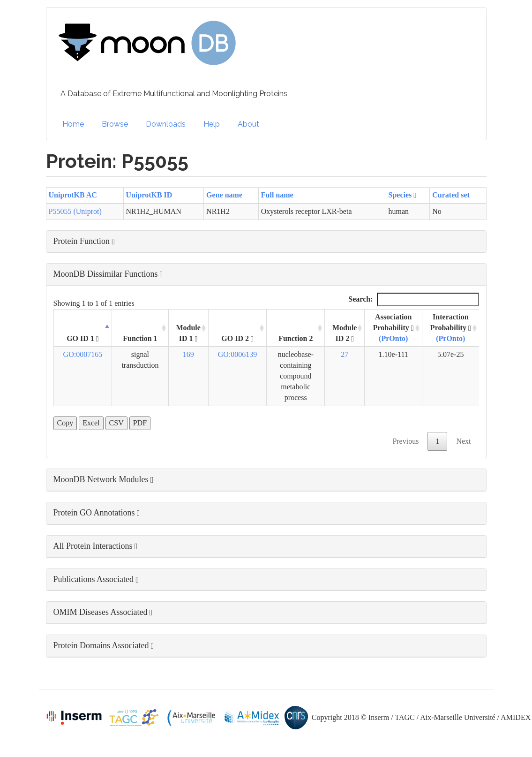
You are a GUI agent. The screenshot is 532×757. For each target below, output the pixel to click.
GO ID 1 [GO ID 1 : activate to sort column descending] (83, 339)
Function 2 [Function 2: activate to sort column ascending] (296, 338)
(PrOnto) (393, 338)
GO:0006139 (238, 354)
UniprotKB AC (73, 195)
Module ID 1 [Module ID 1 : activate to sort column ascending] (188, 333)
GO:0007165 (83, 354)
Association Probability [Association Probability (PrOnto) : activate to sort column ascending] (393, 328)
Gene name (224, 195)
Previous (405, 441)
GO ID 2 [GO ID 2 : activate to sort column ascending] (237, 339)
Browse (115, 124)
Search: (413, 299)
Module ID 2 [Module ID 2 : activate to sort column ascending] (345, 333)
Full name (277, 195)
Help (212, 124)
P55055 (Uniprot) (75, 211)
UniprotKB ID (149, 195)
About (248, 124)
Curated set (451, 195)
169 (188, 354)
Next (463, 441)
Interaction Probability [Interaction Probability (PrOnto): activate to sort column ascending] (451, 328)
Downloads (166, 124)
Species (403, 195)
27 (345, 354)
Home (73, 124)
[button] (266, 242)
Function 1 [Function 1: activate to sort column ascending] (140, 338)
